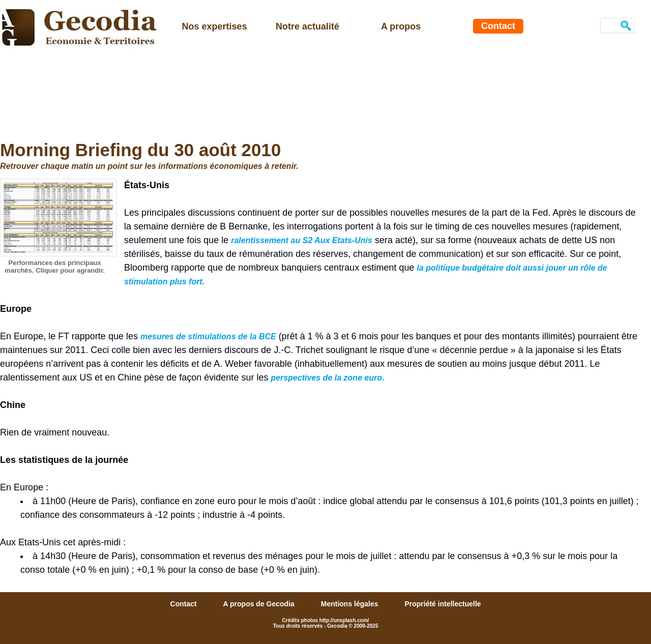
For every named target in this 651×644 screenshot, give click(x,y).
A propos (401, 26)
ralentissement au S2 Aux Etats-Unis (302, 240)
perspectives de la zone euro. (327, 378)
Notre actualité (307, 26)
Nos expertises (215, 26)
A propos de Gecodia (260, 604)
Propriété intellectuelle (442, 604)
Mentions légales (351, 604)
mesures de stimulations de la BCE (208, 336)
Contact (498, 26)
